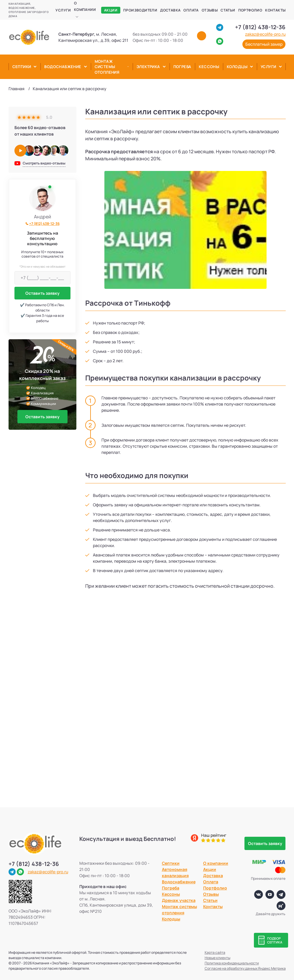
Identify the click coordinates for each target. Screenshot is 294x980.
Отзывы (210, 10)
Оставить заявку (42, 293)
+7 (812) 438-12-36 (260, 27)
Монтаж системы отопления (107, 67)
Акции (111, 10)
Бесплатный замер (264, 44)
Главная (17, 89)
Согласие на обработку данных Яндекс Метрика (245, 968)
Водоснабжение (63, 67)
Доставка (170, 10)
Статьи (228, 10)
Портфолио (250, 10)
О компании (85, 6)
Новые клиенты (217, 958)
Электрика (148, 67)
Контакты (275, 10)
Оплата (191, 10)
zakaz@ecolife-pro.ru (265, 34)
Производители (140, 10)
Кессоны (209, 67)
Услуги (63, 10)
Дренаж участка (179, 900)
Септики (22, 67)
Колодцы (237, 67)
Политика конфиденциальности (232, 963)
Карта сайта (215, 952)
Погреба (182, 67)
